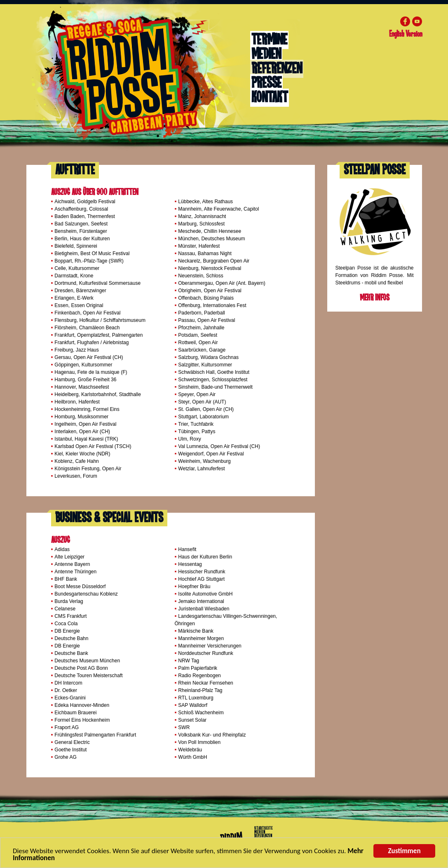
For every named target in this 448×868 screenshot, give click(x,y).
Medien (266, 54)
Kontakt (270, 98)
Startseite (264, 828)
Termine (269, 40)
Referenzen (277, 69)
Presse (266, 83)
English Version (406, 34)
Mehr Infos (375, 298)
